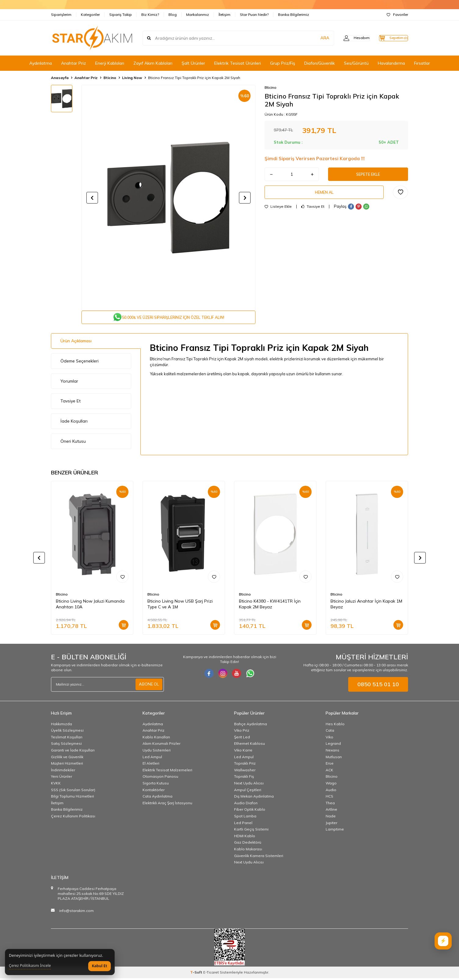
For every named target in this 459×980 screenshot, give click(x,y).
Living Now (132, 78)
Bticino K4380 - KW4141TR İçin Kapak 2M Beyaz (270, 606)
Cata (330, 732)
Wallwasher (245, 772)
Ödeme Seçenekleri (80, 363)
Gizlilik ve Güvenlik (67, 759)
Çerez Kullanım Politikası (73, 818)
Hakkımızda (61, 726)
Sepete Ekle (368, 175)
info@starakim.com (76, 912)
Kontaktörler (154, 792)
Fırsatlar (422, 63)
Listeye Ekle (278, 210)
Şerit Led (242, 739)
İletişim (224, 14)
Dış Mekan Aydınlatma (254, 798)
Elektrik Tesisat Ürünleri (238, 63)
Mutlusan (334, 759)
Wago (331, 785)
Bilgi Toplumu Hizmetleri (72, 798)
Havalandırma (391, 63)
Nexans (333, 752)
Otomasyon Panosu (160, 778)
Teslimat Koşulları (67, 739)
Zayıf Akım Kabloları (153, 63)
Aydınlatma (41, 63)
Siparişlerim (61, 14)
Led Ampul (152, 759)
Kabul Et (99, 966)
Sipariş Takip (121, 14)
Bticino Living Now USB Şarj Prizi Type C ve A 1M (180, 606)
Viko (329, 739)
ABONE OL (148, 686)
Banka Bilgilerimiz (294, 14)
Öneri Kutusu (73, 443)
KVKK (56, 785)
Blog (173, 14)
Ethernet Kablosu (249, 746)
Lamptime (335, 831)
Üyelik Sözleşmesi (67, 732)
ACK (329, 772)
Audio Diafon (246, 805)
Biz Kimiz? (150, 14)
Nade (331, 818)
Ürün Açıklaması (76, 343)
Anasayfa (60, 78)
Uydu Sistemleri (157, 752)
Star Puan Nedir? (254, 14)
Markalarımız (198, 14)
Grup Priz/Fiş (283, 63)
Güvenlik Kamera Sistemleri (259, 857)
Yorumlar (69, 383)
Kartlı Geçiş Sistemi (251, 831)
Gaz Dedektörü (248, 844)
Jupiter (331, 825)
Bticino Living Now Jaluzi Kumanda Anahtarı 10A (90, 606)
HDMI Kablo (245, 838)
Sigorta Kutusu (156, 785)
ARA (313, 38)
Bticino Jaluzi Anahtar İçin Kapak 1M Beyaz (366, 606)
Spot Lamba (245, 818)
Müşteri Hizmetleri (67, 765)
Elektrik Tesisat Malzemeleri (167, 772)
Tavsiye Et (313, 210)
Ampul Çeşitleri (248, 792)
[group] (168, 198)
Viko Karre (243, 752)
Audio (331, 792)
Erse (330, 765)
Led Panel (243, 825)
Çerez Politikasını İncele (30, 966)
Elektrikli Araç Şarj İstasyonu (167, 805)
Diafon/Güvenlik (320, 63)
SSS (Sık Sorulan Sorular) (73, 792)
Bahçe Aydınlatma (251, 726)
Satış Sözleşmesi (66, 746)
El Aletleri (151, 765)
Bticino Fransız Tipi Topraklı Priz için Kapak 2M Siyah (194, 78)
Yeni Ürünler (61, 778)
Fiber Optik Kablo (250, 811)
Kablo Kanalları (156, 739)
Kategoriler (90, 14)
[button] (92, 198)
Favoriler (397, 14)
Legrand (333, 746)
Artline (331, 811)
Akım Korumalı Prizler (161, 746)
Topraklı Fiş (244, 778)
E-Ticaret (211, 974)
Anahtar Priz (74, 63)
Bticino (110, 78)
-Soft (197, 974)
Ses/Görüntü (356, 63)
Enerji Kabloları (110, 63)
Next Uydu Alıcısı (249, 785)
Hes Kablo (335, 726)
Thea (330, 805)
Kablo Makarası (248, 851)
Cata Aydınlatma (157, 798)
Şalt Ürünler (193, 63)
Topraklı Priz (245, 765)
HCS (329, 798)
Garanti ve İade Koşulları (73, 752)
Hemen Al (324, 195)
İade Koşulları (74, 423)
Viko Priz (242, 732)
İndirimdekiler (63, 772)
